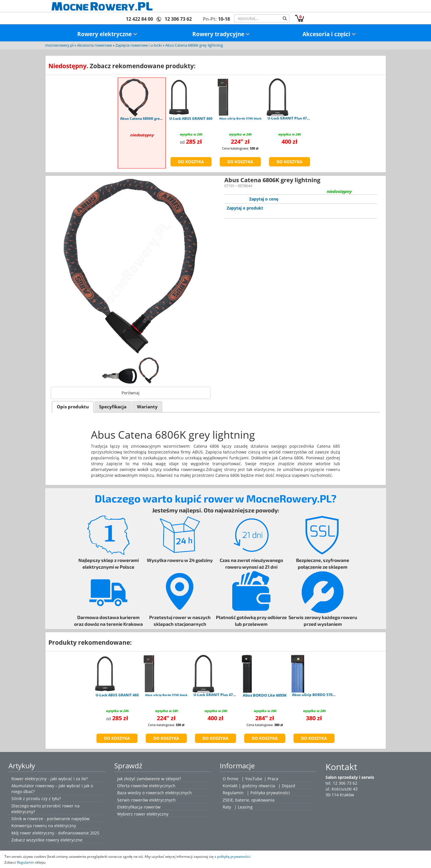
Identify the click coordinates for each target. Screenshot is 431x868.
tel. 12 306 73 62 (341, 783)
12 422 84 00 (139, 19)
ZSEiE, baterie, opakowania (249, 800)
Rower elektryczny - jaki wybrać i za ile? (50, 779)
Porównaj (131, 393)
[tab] (73, 407)
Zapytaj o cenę (264, 199)
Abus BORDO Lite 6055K (265, 695)
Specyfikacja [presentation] (113, 407)
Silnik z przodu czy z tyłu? (36, 798)
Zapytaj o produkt (245, 208)
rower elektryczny (151, 814)
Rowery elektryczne (107, 34)
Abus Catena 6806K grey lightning (194, 45)
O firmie (231, 779)
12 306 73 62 (178, 19)
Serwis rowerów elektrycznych (146, 800)
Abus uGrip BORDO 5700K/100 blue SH (325, 695)
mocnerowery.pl (59, 45)
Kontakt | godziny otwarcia (249, 786)
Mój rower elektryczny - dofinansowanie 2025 (55, 833)
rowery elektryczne (64, 840)
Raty (227, 807)
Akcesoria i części (329, 34)
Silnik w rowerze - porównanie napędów (50, 819)
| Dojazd (287, 786)
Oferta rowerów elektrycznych (146, 786)
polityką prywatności (234, 856)
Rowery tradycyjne (221, 34)
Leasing (245, 807)
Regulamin (233, 793)
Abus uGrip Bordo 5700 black (240, 118)
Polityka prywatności (270, 793)
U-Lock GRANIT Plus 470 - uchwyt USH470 (303, 118)
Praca (273, 779)
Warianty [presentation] (147, 407)
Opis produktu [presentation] (73, 407)
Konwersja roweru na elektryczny (44, 826)
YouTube (254, 779)
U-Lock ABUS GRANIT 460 (191, 118)
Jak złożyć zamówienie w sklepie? (149, 779)
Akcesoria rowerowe (94, 45)
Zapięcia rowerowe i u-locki (139, 45)
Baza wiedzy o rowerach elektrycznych (154, 793)
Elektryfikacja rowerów (139, 807)
